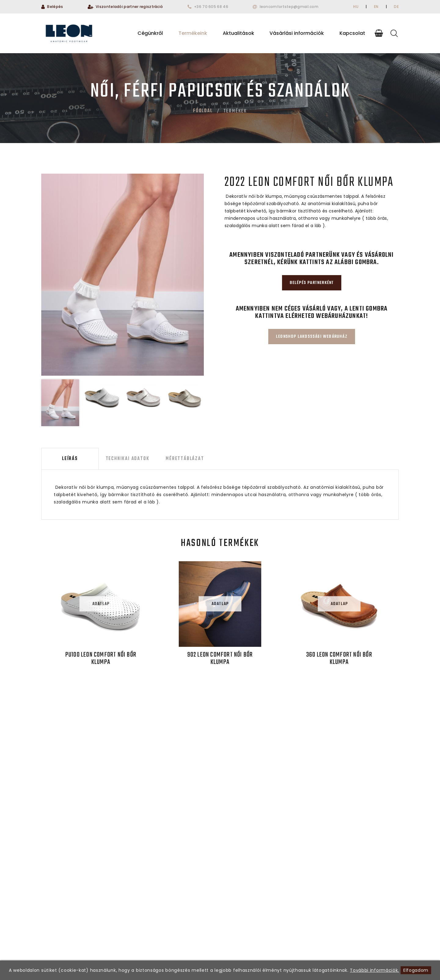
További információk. (374, 970)
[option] (123, 275)
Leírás (70, 459)
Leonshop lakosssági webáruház (312, 337)
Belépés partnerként (312, 283)
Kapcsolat (352, 33)
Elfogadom (416, 970)
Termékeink (193, 33)
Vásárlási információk (297, 33)
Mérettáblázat (185, 459)
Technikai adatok (128, 459)
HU (356, 7)
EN (376, 7)
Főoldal (203, 111)
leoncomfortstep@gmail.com (289, 7)
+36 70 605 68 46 (211, 7)
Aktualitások (238, 33)
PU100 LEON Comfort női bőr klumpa (101, 658)
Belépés (55, 7)
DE (396, 7)
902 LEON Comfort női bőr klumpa (220, 658)
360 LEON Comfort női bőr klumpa (339, 658)
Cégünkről (150, 33)
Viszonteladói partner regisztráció (129, 7)
